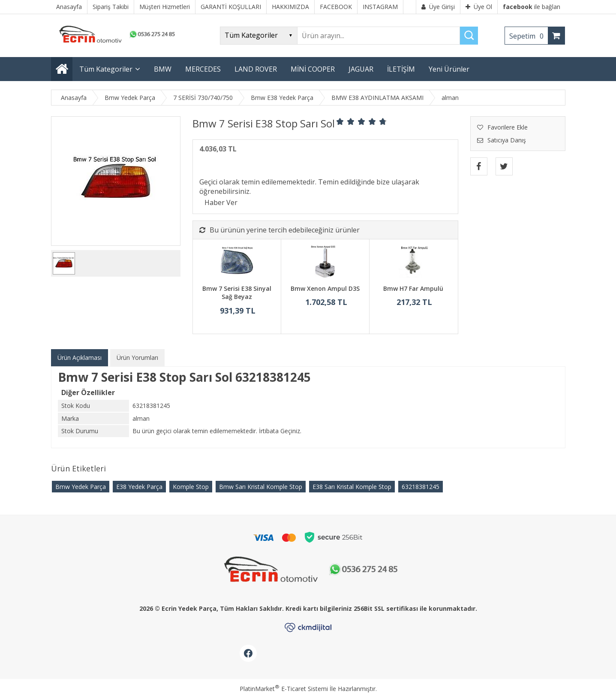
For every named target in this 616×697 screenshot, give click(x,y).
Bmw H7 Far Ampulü (413, 288)
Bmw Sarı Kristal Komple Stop (261, 487)
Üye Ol (479, 7)
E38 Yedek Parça (139, 487)
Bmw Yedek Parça (81, 487)
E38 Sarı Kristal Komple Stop (352, 487)
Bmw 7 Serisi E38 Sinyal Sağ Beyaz (237, 293)
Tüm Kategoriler (106, 69)
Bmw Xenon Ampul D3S (325, 288)
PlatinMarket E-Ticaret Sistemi (284, 689)
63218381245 (421, 487)
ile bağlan (532, 7)
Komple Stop (191, 487)
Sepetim (529, 36)
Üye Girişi (438, 7)
